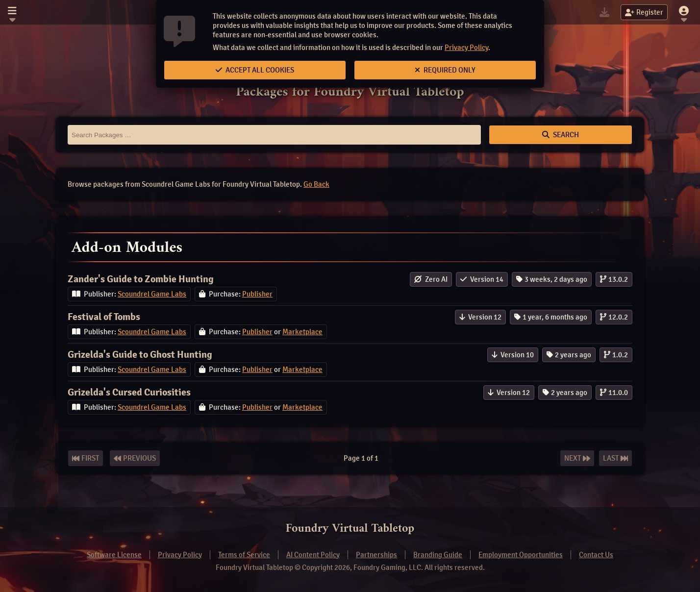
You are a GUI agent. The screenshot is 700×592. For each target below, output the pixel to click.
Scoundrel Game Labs (152, 294)
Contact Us (596, 555)
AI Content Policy (313, 555)
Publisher (257, 294)
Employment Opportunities (521, 555)
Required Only (445, 70)
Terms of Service (244, 555)
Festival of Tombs (104, 317)
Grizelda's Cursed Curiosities (129, 392)
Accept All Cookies (255, 70)
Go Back (316, 184)
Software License (114, 555)
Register (644, 12)
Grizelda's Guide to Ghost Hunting (140, 355)
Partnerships (376, 555)
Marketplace (302, 332)
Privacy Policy (466, 48)
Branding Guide (438, 555)
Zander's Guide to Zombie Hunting (141, 279)
